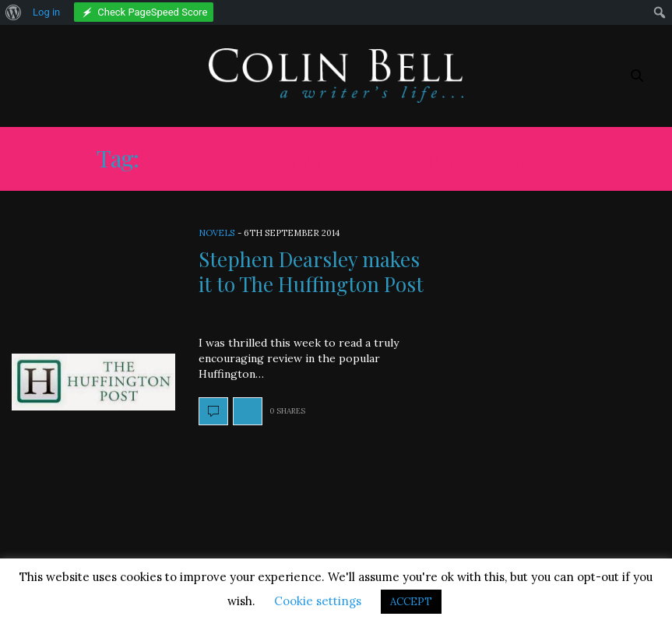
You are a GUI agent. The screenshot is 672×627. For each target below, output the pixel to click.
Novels (216, 233)
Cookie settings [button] (318, 601)
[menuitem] (14, 12)
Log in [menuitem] (46, 12)
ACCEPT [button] (411, 602)
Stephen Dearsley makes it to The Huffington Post (311, 271)
